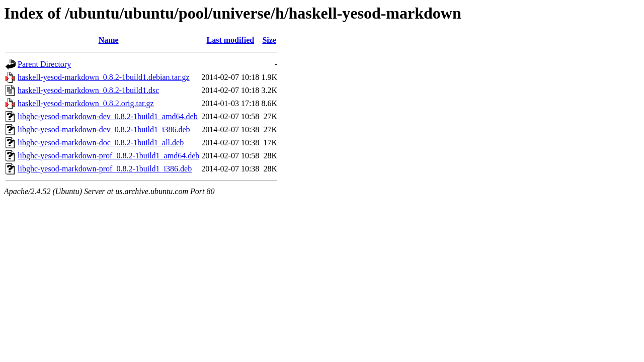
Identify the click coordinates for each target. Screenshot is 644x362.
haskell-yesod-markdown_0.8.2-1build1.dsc (88, 90)
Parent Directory (44, 64)
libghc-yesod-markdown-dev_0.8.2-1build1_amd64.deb (108, 116)
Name (109, 40)
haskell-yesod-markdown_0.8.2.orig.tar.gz (86, 103)
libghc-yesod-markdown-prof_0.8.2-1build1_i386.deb (105, 169)
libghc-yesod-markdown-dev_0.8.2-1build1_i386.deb (104, 129)
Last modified (230, 40)
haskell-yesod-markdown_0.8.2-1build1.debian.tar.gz (104, 77)
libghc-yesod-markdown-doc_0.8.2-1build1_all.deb (101, 143)
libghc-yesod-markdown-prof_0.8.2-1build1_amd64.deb (108, 156)
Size (269, 40)
